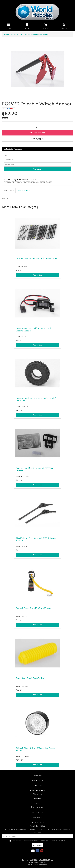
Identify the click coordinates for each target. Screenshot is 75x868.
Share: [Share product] (8, 109)
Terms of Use (37, 812)
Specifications (24, 190)
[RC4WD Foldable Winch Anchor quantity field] (37, 127)
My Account (38, 780)
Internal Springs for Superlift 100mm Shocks (36, 258)
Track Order (37, 785)
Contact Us (37, 804)
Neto (45, 865)
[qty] (37, 155)
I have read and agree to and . (37, 841)
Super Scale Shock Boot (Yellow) (31, 678)
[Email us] (33, 851)
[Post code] (37, 165)
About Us (38, 799)
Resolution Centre (38, 790)
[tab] (9, 190)
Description (9, 190)
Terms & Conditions (41, 841)
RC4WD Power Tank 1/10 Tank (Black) (33, 608)
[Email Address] (37, 836)
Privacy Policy (38, 817)
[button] (37, 139)
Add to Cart (37, 133)
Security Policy (38, 822)
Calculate (38, 169)
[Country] (37, 160)
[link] (37, 851)
